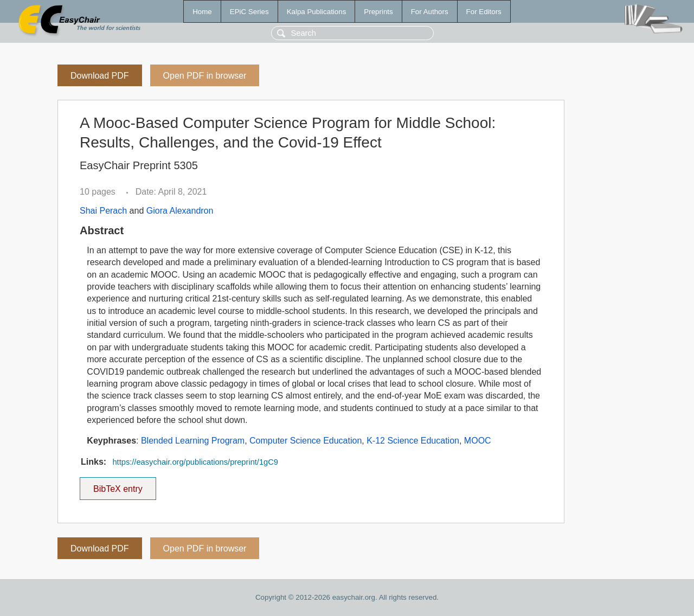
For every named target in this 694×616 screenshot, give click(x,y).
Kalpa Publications (317, 12)
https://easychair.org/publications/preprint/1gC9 (195, 462)
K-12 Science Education (413, 441)
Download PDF (100, 76)
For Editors (484, 12)
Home (202, 12)
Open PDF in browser (205, 76)
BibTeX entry (118, 485)
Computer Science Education (306, 441)
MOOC (478, 441)
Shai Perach (103, 211)
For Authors (430, 12)
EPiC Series (249, 12)
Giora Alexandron (180, 211)
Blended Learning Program (193, 441)
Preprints (378, 12)
